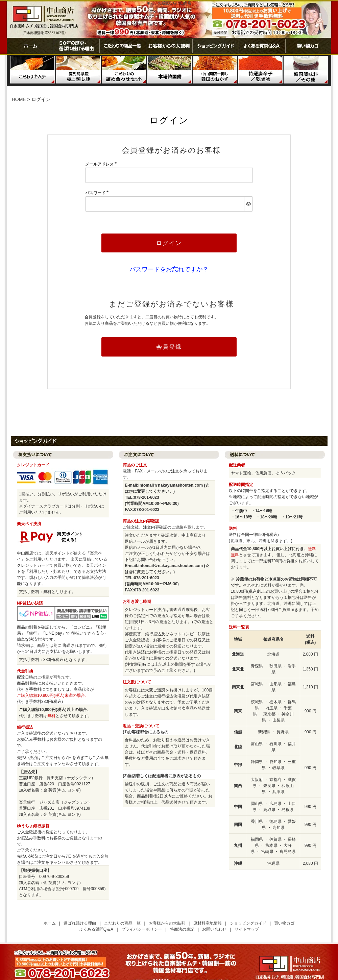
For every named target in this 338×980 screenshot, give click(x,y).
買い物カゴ (308, 46)
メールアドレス (102, 164)
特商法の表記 (182, 930)
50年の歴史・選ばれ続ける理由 (76, 46)
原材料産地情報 (208, 924)
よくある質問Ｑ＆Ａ (262, 46)
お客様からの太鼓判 (169, 46)
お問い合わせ (214, 930)
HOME (19, 99)
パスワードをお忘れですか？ (169, 270)
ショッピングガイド (215, 46)
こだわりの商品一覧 (123, 46)
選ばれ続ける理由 (80, 924)
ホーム (30, 46)
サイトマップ (247, 930)
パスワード (98, 193)
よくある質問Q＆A (96, 930)
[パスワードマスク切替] (248, 204)
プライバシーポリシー (142, 930)
